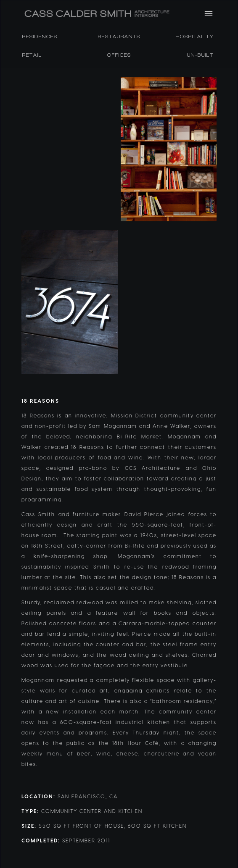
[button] (209, 13)
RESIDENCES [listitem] (40, 37)
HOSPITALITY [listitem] (195, 37)
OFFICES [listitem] (119, 55)
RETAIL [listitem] (32, 55)
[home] (108, 14)
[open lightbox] (70, 149)
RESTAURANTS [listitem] (119, 37)
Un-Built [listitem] (200, 55)
